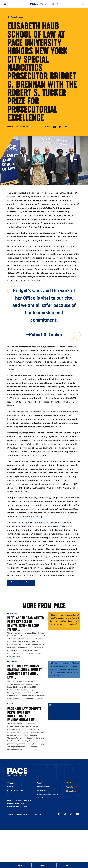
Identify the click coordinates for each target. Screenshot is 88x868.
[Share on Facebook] (54, 127)
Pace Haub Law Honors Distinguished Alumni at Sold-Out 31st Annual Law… (24, 672)
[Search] (83, 4)
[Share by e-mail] (66, 127)
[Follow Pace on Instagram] (71, 814)
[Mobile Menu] (5, 4)
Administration (42, 790)
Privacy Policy (37, 814)
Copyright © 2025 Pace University (18, 814)
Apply (20, 865)
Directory (11, 787)
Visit (68, 865)
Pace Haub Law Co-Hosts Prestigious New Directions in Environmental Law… (24, 714)
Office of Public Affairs (15, 790)
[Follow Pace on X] (65, 814)
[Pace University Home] (44, 4)
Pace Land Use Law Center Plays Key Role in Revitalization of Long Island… (26, 624)
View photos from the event (20, 583)
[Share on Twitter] (60, 127)
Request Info (44, 865)
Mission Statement (43, 787)
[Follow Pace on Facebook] (59, 814)
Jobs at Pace (41, 798)
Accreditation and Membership (47, 794)
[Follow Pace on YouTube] (77, 814)
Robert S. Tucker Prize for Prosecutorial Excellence (36, 523)
